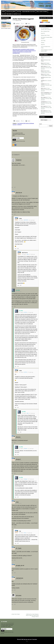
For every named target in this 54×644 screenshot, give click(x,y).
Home (3, 12)
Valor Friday (43, 41)
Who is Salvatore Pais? (45, 31)
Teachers (43, 43)
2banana (26, 449)
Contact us (16, 14)
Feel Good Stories (42, 12)
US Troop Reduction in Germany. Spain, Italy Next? (46, 68)
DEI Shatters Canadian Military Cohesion (46, 94)
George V (26, 479)
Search (41, 124)
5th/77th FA (26, 220)
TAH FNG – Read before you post (26, 12)
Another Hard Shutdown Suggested (23, 19)
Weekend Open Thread (45, 35)
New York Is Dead (16, 614)
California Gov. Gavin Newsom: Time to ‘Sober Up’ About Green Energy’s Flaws (32, 615)
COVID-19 (19, 125)
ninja (28, 254)
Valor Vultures (11, 12)
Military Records (7, 14)
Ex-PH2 (14, 20)
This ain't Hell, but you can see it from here (27, 639)
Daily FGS (43, 33)
